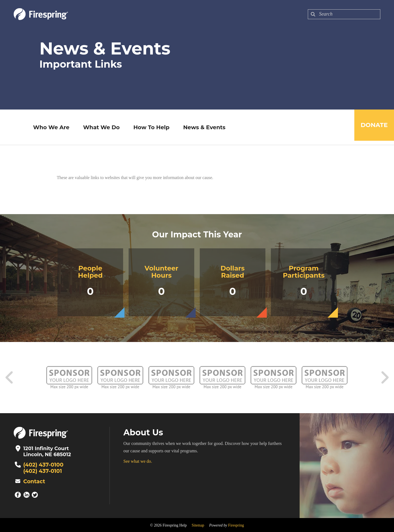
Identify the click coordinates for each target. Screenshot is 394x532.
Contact (33, 481)
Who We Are (49, 127)
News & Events (202, 127)
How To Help (150, 127)
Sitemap (198, 524)
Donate (372, 127)
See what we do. (138, 461)
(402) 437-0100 (42, 465)
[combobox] (344, 14)
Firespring (236, 524)
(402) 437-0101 (41, 471)
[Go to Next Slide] (385, 378)
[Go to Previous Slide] (10, 378)
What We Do (100, 127)
